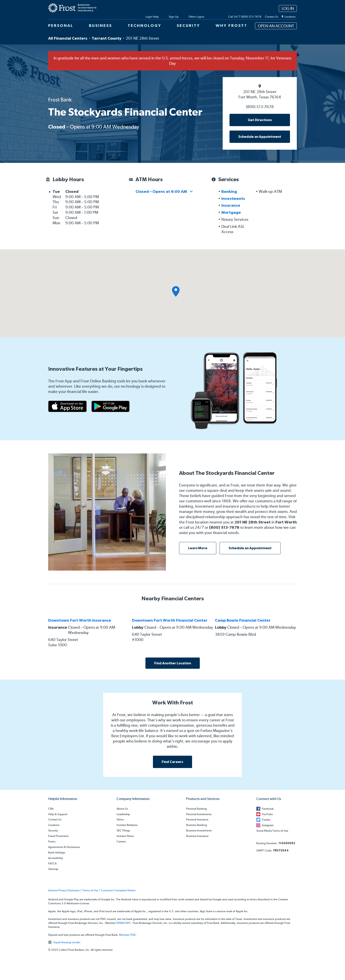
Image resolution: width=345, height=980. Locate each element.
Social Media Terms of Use (272, 831)
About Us (122, 809)
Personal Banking (196, 809)
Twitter (266, 820)
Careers (121, 842)
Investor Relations (127, 825)
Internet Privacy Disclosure (64, 891)
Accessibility (56, 858)
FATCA (52, 864)
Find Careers (172, 762)
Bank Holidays (57, 853)
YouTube (267, 814)
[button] (176, 291)
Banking (229, 191)
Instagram (268, 825)
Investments (233, 198)
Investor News (125, 836)
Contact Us (55, 820)
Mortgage (231, 212)
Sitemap (53, 869)
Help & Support (58, 814)
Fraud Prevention (58, 836)
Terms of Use (90, 891)
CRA (51, 809)
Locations (54, 825)
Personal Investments (199, 814)
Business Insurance (197, 836)
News (120, 820)
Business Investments (199, 831)
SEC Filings (123, 831)
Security (53, 831)
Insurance (231, 205)
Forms (52, 842)
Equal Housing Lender (67, 942)
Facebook (268, 809)
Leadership (123, 814)
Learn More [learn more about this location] (198, 548)
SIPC (128, 923)
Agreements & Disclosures (64, 847)
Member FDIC (128, 935)
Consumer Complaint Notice (118, 891)
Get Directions (260, 120)
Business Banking (197, 825)
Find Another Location (173, 663)
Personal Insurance (197, 820)
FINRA (120, 923)
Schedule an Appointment (260, 137)
